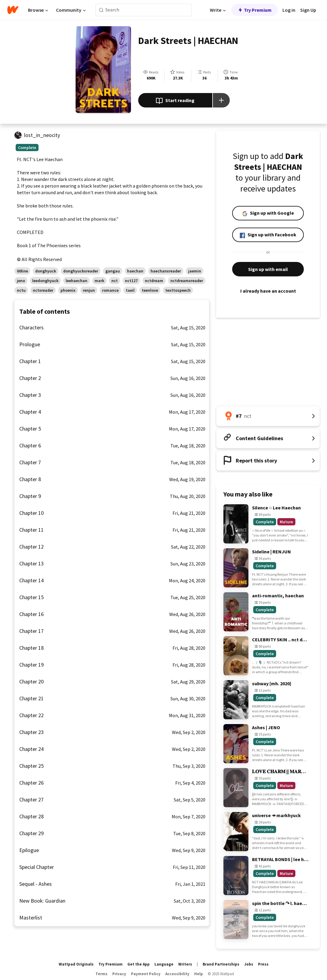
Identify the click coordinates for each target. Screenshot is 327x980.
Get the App (139, 964)
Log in (289, 10)
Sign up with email (268, 269)
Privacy (119, 974)
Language (164, 964)
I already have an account (268, 291)
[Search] (101, 10)
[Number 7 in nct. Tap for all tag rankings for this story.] (268, 416)
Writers (185, 964)
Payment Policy (146, 974)
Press (263, 964)
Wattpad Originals (76, 964)
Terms (101, 974)
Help (199, 974)
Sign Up (308, 10)
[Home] (13, 10)
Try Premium (254, 10)
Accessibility (177, 974)
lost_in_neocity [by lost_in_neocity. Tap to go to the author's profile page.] (42, 135)
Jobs (249, 964)
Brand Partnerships (221, 964)
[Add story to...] (221, 100)
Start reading (175, 101)
